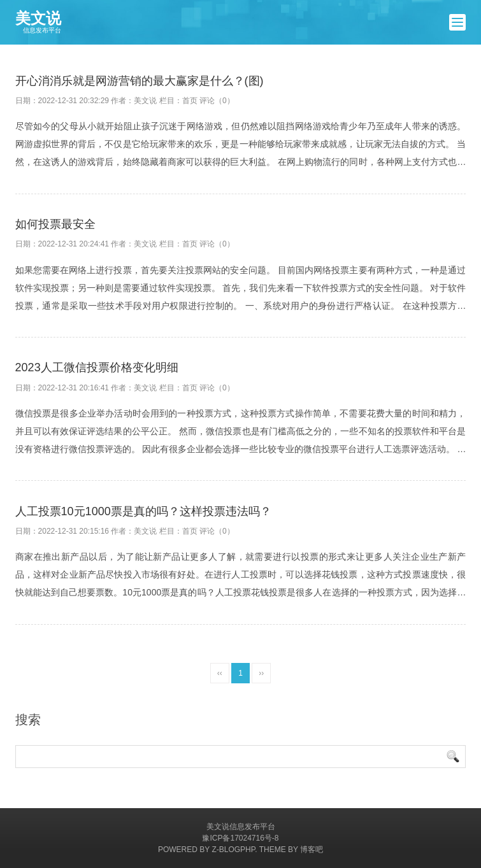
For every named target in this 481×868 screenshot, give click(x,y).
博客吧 (312, 850)
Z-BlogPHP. (234, 850)
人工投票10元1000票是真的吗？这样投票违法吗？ (143, 511)
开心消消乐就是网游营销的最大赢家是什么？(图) (140, 81)
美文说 (38, 22)
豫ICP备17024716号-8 (240, 838)
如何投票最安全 (55, 224)
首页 (190, 101)
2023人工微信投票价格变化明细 (97, 367)
